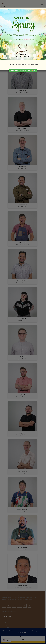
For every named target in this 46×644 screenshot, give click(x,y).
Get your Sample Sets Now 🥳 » (23, 70)
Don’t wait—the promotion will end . (23, 65)
